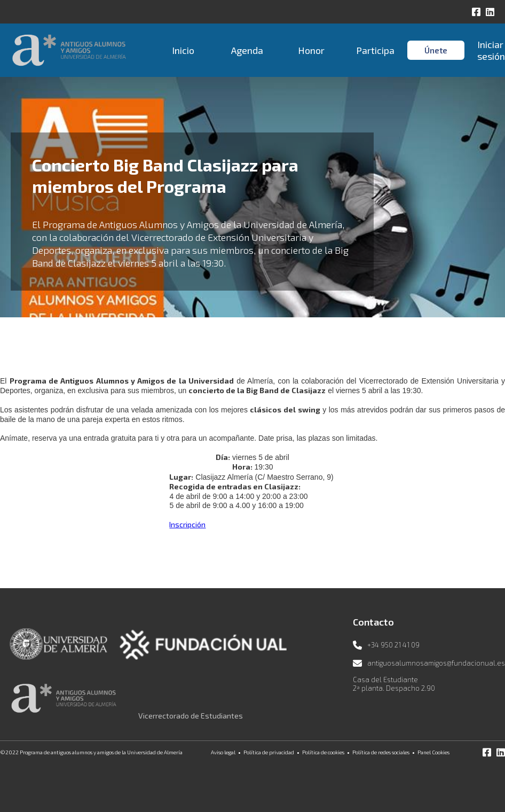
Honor (311, 50)
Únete (436, 50)
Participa (375, 50)
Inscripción (187, 524)
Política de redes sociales (381, 752)
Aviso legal (223, 752)
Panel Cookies (433, 752)
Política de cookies (323, 752)
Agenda (247, 50)
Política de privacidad (269, 752)
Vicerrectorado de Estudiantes (191, 716)
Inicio (183, 50)
